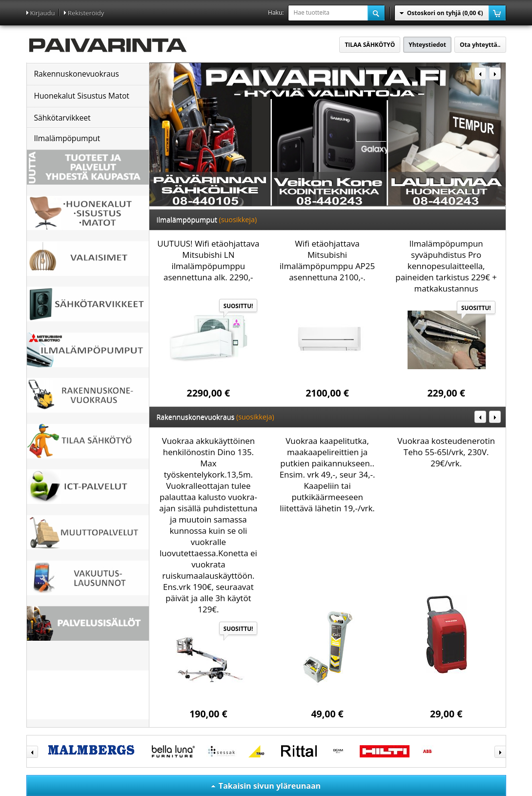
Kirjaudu (43, 13)
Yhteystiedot (427, 45)
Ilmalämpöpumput (67, 138)
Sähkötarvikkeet (62, 118)
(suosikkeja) (238, 220)
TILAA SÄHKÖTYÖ (370, 45)
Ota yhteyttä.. (480, 45)
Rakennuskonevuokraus (77, 74)
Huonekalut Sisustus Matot (82, 96)
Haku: (276, 12)
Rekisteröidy (86, 13)
